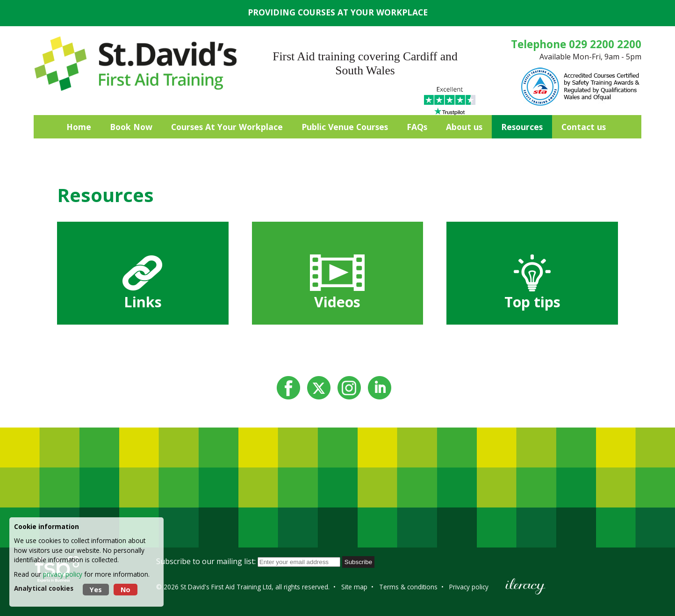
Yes (96, 590)
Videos (337, 302)
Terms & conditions (408, 587)
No (126, 590)
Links (143, 302)
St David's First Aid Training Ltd (226, 587)
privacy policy (63, 574)
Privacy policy (469, 587)
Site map (354, 587)
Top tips (532, 302)
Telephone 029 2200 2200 (576, 44)
